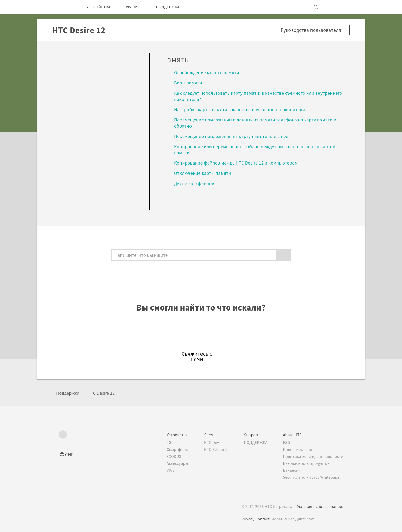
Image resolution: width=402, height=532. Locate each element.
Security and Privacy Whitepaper (312, 477)
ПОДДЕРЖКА (177, 7)
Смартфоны (168, 449)
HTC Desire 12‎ (106, 393)
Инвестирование (297, 449)
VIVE (161, 470)
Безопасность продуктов (305, 463)
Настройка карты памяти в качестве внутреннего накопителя (244, 109)
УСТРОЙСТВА (100, 7)
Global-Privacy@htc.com (292, 519)
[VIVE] (336, 7)
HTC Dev (204, 442)
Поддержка (69, 393)
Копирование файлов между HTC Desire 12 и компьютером (241, 163)
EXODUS (165, 456)
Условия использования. (320, 506)
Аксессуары (168, 463)
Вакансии (290, 470)
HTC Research (209, 449)
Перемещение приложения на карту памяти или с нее (237, 136)
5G (159, 442)
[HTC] (65, 7)
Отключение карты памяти (205, 173)
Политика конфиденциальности (312, 456)
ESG (285, 442)
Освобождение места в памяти (210, 72)
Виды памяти (190, 83)
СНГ (70, 454)
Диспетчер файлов (196, 183)
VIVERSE (139, 7)
